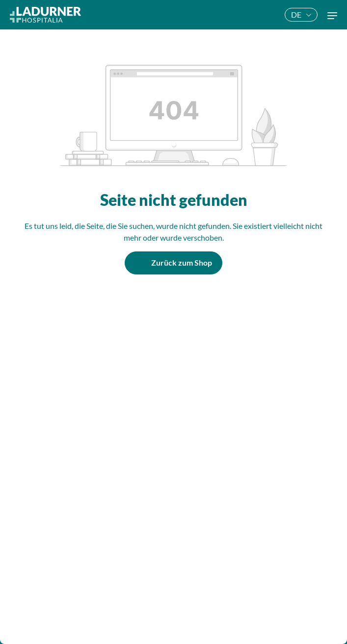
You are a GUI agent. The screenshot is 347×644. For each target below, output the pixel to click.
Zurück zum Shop (182, 262)
